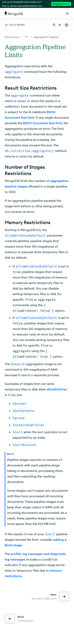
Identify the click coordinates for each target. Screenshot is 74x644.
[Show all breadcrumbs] (26, 37)
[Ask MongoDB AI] (60, 25)
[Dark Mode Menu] (67, 25)
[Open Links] (67, 13)
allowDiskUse (57, 389)
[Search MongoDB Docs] (54, 25)
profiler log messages (27, 554)
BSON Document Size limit (42, 123)
